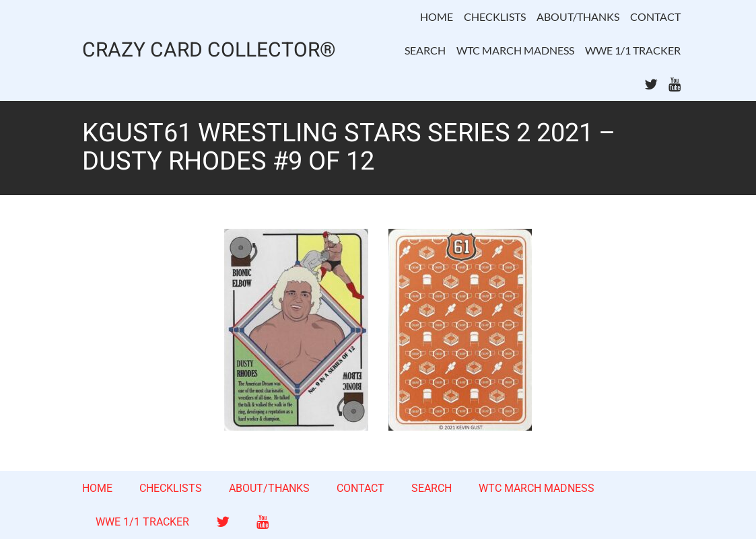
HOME (437, 16)
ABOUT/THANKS (578, 16)
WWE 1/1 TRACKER (633, 50)
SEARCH (425, 50)
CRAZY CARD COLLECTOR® (209, 51)
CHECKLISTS (495, 16)
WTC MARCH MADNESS (515, 50)
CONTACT (655, 16)
